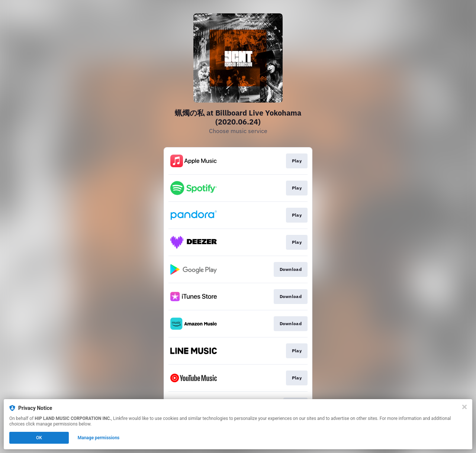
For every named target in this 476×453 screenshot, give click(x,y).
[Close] (464, 407)
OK (39, 438)
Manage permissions (99, 438)
